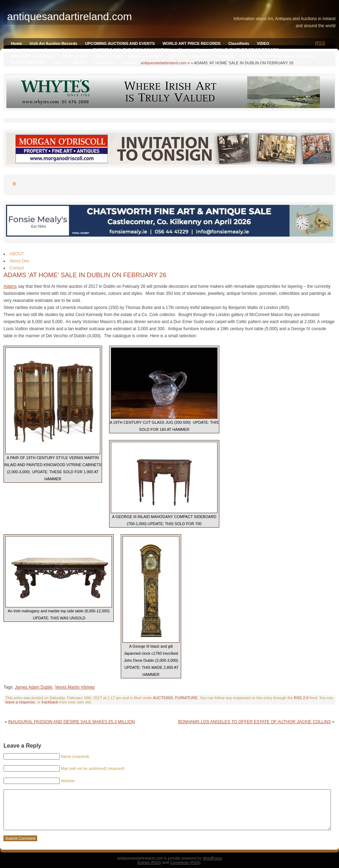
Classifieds (239, 43)
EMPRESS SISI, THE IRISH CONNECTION (132, 50)
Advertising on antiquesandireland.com (48, 50)
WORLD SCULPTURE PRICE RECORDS (278, 56)
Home (16, 43)
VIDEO (263, 43)
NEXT (60, 63)
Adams (10, 286)
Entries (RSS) (150, 862)
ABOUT (80, 63)
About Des (105, 63)
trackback (50, 702)
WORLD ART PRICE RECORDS (191, 43)
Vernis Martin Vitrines (75, 687)
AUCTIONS (163, 698)
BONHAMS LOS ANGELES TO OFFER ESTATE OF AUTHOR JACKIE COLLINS (254, 722)
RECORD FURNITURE (190, 56)
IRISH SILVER (75, 56)
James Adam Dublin (34, 687)
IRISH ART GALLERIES (33, 56)
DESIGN (226, 56)
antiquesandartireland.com (164, 63)
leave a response (20, 702)
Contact (130, 63)
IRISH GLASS (108, 56)
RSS (320, 43)
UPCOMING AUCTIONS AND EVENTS (120, 43)
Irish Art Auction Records (53, 43)
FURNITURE (186, 698)
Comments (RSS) (185, 862)
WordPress (212, 858)
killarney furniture (145, 56)
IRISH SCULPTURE (29, 63)
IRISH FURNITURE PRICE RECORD (246, 50)
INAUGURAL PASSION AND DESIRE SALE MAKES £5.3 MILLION (72, 722)
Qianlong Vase (192, 50)
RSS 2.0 (301, 698)
